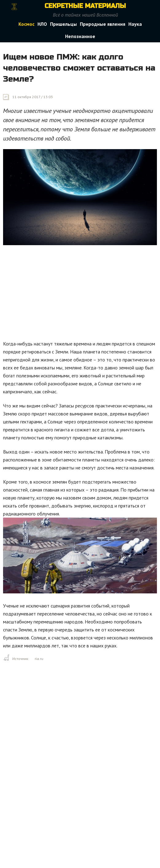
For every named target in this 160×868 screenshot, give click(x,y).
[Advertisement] (82, 294)
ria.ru (39, 659)
